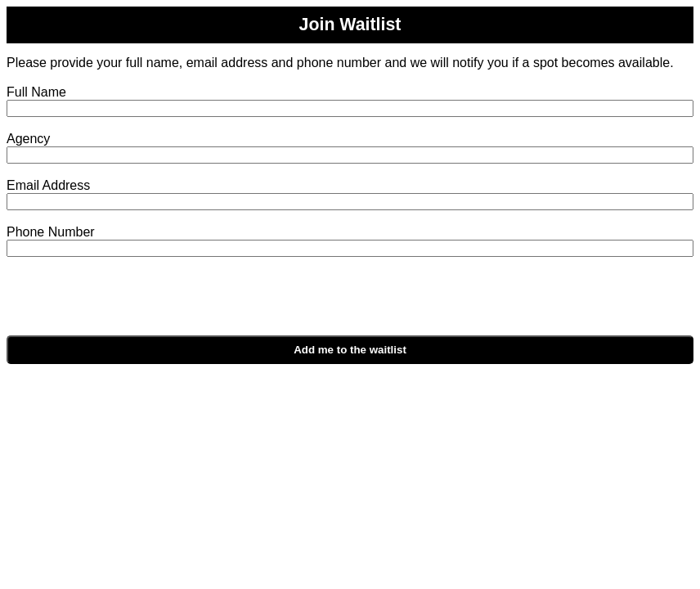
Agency (28, 139)
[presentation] (164, 303)
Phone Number (51, 232)
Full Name (36, 92)
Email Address (48, 185)
